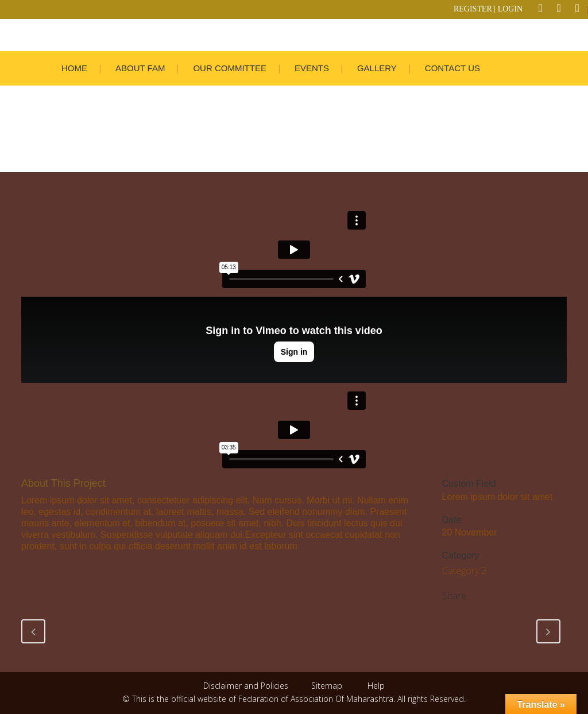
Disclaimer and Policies (247, 686)
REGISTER (473, 9)
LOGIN (510, 9)
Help (376, 686)
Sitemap (327, 686)
